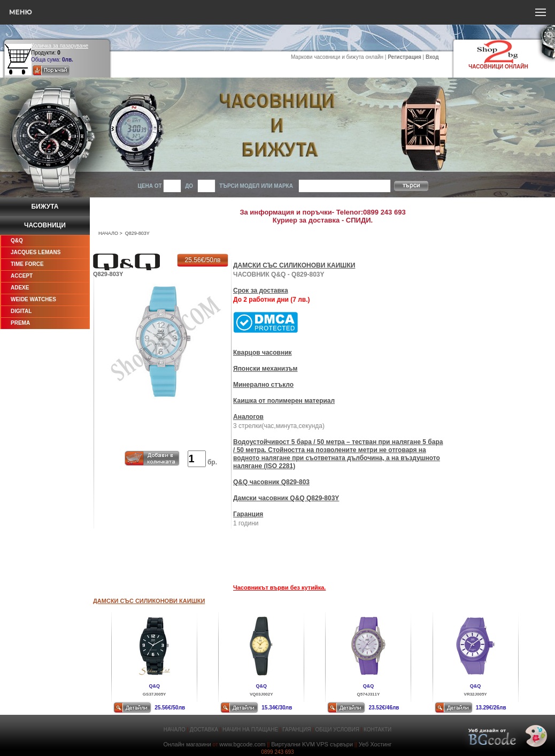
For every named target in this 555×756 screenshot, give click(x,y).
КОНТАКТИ (377, 730)
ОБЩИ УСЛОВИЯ (337, 730)
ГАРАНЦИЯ (296, 730)
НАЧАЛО (108, 233)
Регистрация (404, 57)
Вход (432, 57)
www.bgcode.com (242, 744)
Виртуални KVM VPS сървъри (312, 744)
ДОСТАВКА (204, 730)
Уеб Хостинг (375, 744)
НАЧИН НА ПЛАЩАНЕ (250, 730)
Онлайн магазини (187, 744)
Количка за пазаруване (60, 46)
